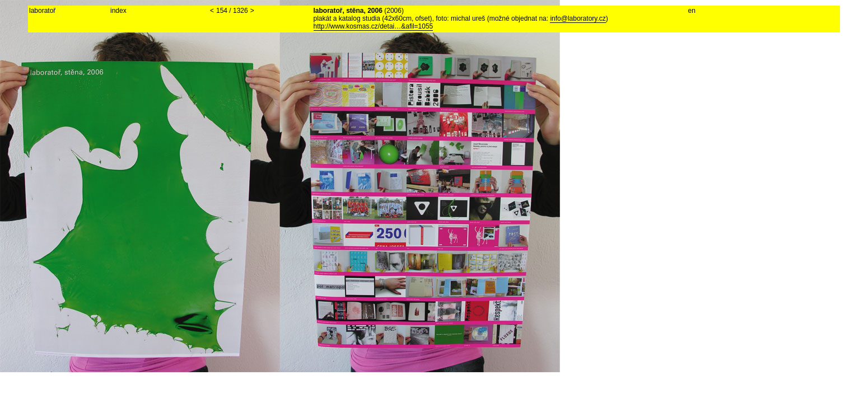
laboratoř (42, 11)
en (692, 11)
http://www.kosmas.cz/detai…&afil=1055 (374, 26)
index (118, 11)
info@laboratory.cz (578, 18)
